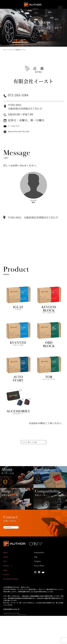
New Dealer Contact (14, 607)
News (6, 589)
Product (8, 594)
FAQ (36, 585)
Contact (8, 602)
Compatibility (42, 580)
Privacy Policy (42, 594)
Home (6, 580)
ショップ (11, 50)
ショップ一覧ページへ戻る (27, 446)
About (7, 585)
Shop (6, 598)
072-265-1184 (24, 95)
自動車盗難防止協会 (11, 637)
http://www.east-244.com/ (24, 131)
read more (10, 556)
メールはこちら (17, 126)
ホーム (5, 50)
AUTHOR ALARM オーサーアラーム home (32, 6)
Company (39, 589)
